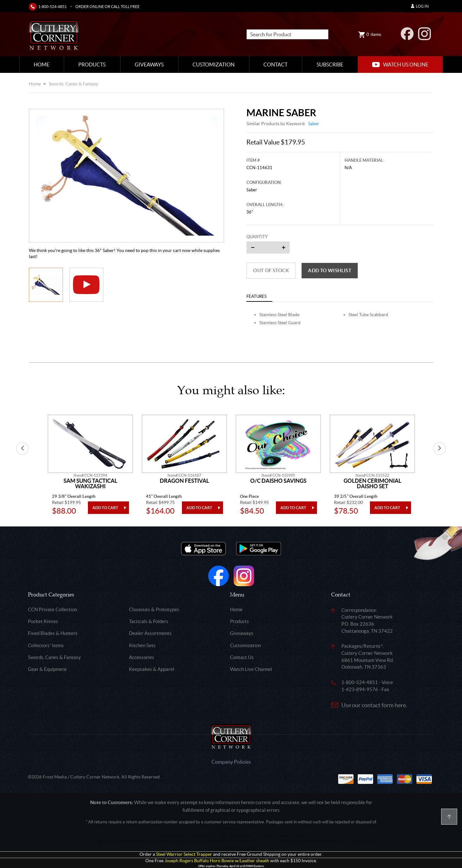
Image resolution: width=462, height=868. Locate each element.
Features (257, 296)
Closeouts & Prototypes (154, 609)
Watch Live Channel (251, 669)
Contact (275, 65)
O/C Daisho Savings (278, 481)
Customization (214, 65)
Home (42, 65)
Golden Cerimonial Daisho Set (372, 484)
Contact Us (242, 657)
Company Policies (231, 762)
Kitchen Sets (142, 645)
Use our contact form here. (374, 705)
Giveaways (149, 65)
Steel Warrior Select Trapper (184, 854)
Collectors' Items (46, 645)
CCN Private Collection (52, 609)
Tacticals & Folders (149, 621)
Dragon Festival (184, 481)
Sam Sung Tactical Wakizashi (90, 484)
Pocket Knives (43, 621)
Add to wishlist (330, 270)
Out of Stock (271, 270)
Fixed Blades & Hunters (53, 633)
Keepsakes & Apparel (152, 669)
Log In (420, 6)
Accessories (142, 657)
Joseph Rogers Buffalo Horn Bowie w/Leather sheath (217, 861)
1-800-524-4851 (52, 7)
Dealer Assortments (150, 633)
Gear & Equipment (47, 669)
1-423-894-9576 (360, 689)
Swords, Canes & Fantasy (73, 84)
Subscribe (330, 65)
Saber (314, 124)
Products (92, 65)
